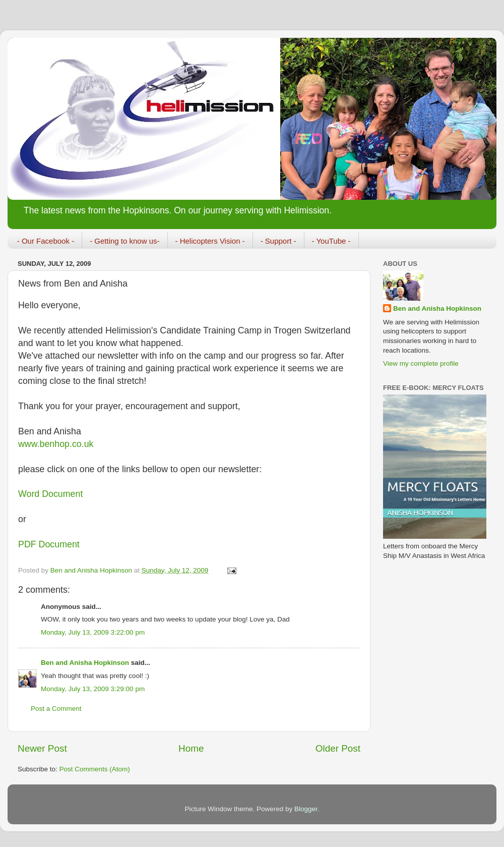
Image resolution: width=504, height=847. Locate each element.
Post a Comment (56, 709)
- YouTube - (331, 241)
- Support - (278, 241)
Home (191, 748)
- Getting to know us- (124, 241)
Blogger (306, 809)
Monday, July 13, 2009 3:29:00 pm (93, 689)
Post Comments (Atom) (95, 769)
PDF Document (49, 544)
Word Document (50, 494)
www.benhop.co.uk (56, 444)
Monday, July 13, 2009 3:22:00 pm (93, 632)
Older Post (338, 748)
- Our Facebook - (46, 241)
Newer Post (42, 748)
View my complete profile (421, 363)
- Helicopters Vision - (210, 241)
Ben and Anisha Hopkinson (85, 663)
